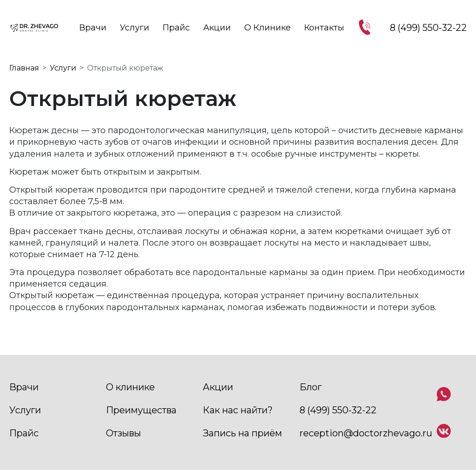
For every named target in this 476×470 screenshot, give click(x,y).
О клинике (267, 28)
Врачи (93, 28)
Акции (217, 28)
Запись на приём (242, 433)
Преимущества (141, 410)
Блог (311, 387)
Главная (24, 68)
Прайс (176, 28)
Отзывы (123, 433)
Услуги (135, 28)
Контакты (324, 28)
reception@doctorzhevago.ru (366, 433)
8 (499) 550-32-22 (338, 410)
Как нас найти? (238, 410)
